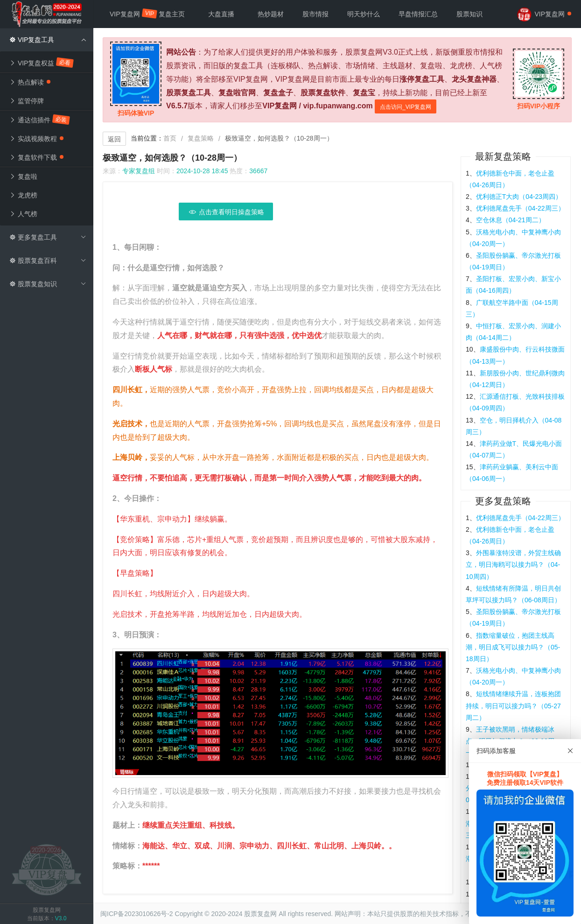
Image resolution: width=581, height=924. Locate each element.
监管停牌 (27, 101)
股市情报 (315, 14)
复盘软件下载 (36, 157)
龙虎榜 (23, 195)
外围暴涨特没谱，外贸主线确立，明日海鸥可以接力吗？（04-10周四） (513, 564)
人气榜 (23, 214)
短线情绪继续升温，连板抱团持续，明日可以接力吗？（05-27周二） (513, 705)
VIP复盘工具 (48, 40)
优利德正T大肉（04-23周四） (519, 197)
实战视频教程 (36, 139)
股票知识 (469, 14)
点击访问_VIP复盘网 (406, 107)
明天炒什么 (364, 14)
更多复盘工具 (48, 237)
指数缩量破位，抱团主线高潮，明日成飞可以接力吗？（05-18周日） (513, 647)
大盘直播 (221, 14)
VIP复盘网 (129, 14)
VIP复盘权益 (42, 63)
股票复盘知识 (48, 284)
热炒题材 (271, 14)
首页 (170, 138)
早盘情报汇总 (418, 14)
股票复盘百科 (48, 261)
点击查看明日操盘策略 (226, 212)
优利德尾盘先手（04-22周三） (520, 208)
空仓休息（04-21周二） (511, 220)
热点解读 (30, 82)
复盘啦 (23, 176)
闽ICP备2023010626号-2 (137, 914)
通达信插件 (40, 120)
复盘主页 (172, 14)
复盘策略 (201, 138)
